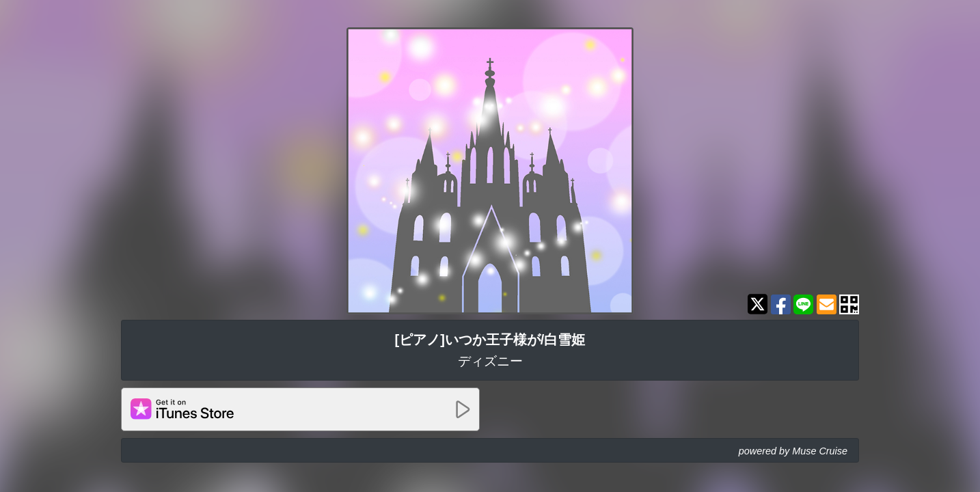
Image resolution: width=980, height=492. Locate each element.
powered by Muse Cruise (793, 451)
